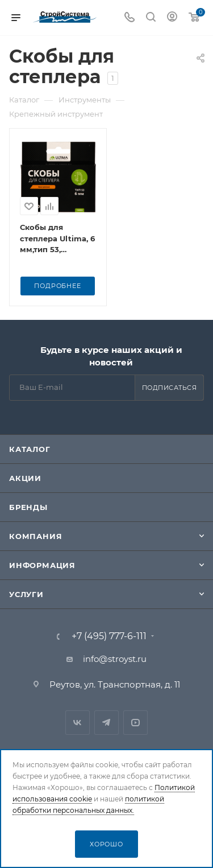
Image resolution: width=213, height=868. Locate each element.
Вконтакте (78, 723)
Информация (42, 565)
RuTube (135, 723)
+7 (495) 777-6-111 (109, 636)
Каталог (30, 449)
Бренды (28, 507)
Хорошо (106, 844)
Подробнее (57, 286)
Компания (35, 536)
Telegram (106, 723)
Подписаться (170, 388)
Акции (25, 478)
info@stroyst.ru (115, 659)
